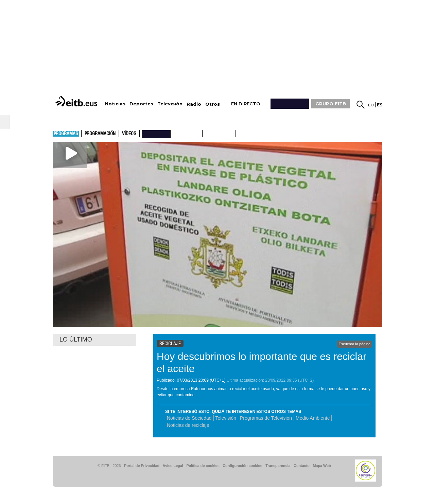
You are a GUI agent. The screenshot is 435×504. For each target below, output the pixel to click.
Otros (213, 104)
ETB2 (219, 134)
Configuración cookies (242, 466)
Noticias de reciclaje (188, 425)
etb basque (263, 134)
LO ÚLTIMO (76, 340)
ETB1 (186, 134)
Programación (100, 134)
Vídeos (129, 134)
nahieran (156, 134)
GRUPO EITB (331, 104)
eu (371, 105)
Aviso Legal (173, 466)
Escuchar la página (354, 344)
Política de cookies (203, 466)
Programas (66, 134)
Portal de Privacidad (142, 466)
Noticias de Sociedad (189, 418)
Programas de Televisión (266, 418)
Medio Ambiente (313, 418)
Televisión (226, 418)
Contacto (302, 466)
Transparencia (278, 466)
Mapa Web (322, 466)
